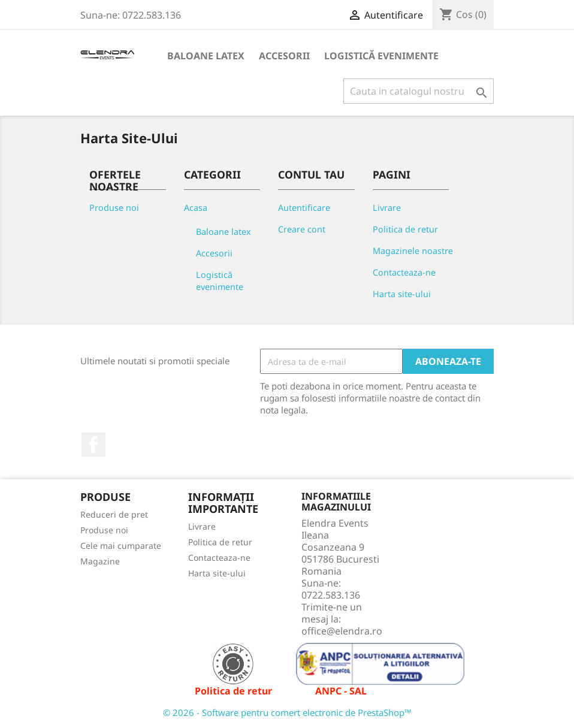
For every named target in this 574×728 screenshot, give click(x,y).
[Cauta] (419, 91)
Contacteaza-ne (404, 272)
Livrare (387, 208)
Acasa (196, 208)
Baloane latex (206, 56)
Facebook (93, 445)
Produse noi (114, 208)
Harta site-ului (402, 294)
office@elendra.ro (342, 631)
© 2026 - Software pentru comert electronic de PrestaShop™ (287, 712)
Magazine (100, 561)
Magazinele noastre (413, 251)
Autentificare (304, 208)
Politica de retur (405, 229)
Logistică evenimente (381, 56)
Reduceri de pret (114, 514)
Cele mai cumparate (121, 546)
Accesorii (284, 56)
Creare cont (302, 229)
